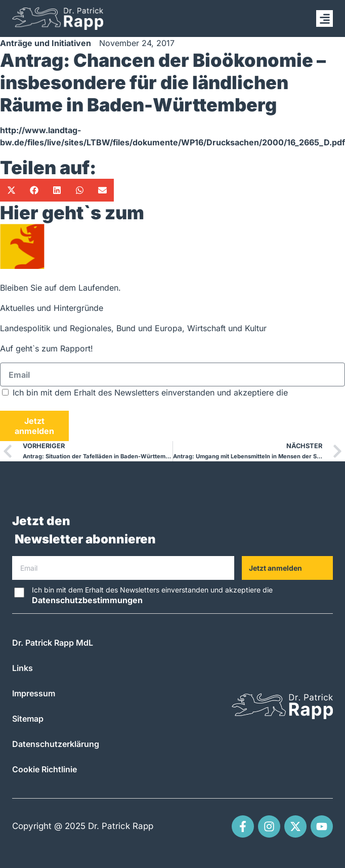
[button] (325, 18)
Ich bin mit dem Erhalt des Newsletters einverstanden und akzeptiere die (152, 595)
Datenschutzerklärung (56, 744)
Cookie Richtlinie (45, 769)
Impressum (34, 693)
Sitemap (28, 719)
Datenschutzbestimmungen (55, 405)
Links (23, 668)
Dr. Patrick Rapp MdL (53, 643)
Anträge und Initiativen (46, 43)
